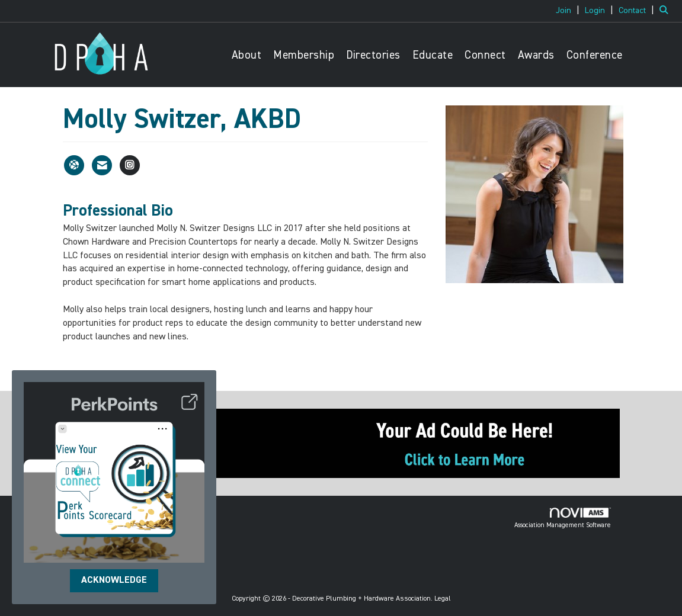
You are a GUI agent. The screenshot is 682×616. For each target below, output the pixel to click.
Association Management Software (563, 518)
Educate (433, 55)
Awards (536, 55)
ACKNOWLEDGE (114, 580)
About (247, 55)
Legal (443, 599)
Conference (595, 55)
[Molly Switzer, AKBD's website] (74, 165)
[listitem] (569, 11)
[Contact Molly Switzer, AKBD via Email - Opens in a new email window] (102, 165)
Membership (304, 55)
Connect (485, 55)
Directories (373, 55)
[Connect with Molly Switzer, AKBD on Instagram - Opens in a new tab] (130, 165)
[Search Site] (666, 11)
